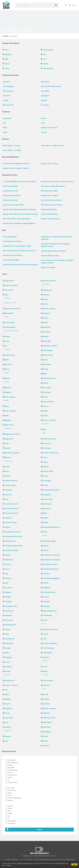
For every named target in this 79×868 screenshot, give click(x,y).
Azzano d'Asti (10, 355)
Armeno (7, 336)
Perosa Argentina (49, 439)
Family (8, 793)
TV (7, 780)
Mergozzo (46, 313)
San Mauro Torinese (50, 564)
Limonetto (46, 284)
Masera (45, 304)
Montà (45, 360)
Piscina (45, 476)
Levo (45, 624)
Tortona (46, 657)
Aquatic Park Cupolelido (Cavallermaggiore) (19, 223)
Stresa (45, 620)
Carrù (7, 499)
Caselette (8, 518)
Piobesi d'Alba (48, 471)
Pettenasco (47, 443)
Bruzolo (7, 467)
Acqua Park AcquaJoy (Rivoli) (13, 205)
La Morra (8, 727)
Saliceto (46, 546)
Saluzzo (46, 550)
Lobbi (7, 317)
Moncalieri (47, 327)
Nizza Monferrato (49, 378)
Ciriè (6, 583)
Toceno (45, 634)
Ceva (6, 574)
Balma (45, 535)
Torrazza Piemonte (50, 643)
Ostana (45, 411)
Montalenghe (48, 350)
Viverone (46, 746)
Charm (9, 795)
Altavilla (7, 298)
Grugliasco (8, 708)
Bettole (45, 661)
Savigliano (46, 588)
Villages (9, 813)
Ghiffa (7, 694)
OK (74, 864)
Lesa (45, 59)
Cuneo (7, 68)
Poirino (45, 485)
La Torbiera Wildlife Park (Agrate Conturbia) (19, 181)
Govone (46, 64)
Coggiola (8, 592)
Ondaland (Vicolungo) (49, 209)
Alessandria (7, 118)
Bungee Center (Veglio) (50, 195)
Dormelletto (9, 643)
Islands (9, 808)
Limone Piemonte (49, 281)
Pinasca (46, 462)
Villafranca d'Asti (49, 718)
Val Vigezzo (45, 96)
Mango (45, 299)
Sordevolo (46, 601)
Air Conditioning (11, 763)
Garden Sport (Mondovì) (12, 195)
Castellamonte (10, 541)
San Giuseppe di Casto (12, 331)
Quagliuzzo (47, 495)
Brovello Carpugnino (12, 453)
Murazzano (47, 364)
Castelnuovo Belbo (11, 550)
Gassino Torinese (11, 685)
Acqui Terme (9, 281)
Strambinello (47, 615)
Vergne (7, 373)
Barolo (7, 369)
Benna (7, 406)
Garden (9, 777)
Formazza (8, 667)
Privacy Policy (56, 860)
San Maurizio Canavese (51, 555)
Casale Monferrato (12, 508)
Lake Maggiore (8, 86)
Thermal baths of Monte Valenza (53, 251)
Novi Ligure (47, 388)
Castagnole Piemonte (13, 532)
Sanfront (46, 574)
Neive (45, 374)
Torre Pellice (47, 653)
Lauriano (8, 736)
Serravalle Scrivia (49, 592)
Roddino (46, 518)
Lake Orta (6, 96)
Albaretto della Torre (12, 309)
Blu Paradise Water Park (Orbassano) (17, 219)
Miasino (46, 318)
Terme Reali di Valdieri (11, 260)
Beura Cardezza (10, 411)
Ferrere (7, 662)
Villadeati (46, 713)
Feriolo (7, 382)
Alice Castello (10, 323)
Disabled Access (12, 770)
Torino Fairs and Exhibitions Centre (16, 164)
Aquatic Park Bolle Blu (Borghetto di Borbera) (20, 209)
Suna (45, 689)
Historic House (11, 790)
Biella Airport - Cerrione (11, 146)
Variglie (7, 349)
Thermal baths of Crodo (50, 256)
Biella (5, 128)
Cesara (7, 569)
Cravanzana (9, 611)
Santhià (46, 583)
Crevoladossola (10, 625)
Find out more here (23, 863)
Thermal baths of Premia (12, 241)
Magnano (46, 295)
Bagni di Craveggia (48, 267)
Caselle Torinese (11, 522)
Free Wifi (9, 772)
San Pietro (46, 424)
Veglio (45, 671)
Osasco (45, 406)
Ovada (45, 416)
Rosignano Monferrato (51, 527)
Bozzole (7, 448)
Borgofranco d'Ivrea (12, 434)
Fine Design (10, 788)
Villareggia (47, 732)
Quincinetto (47, 504)
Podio (7, 400)
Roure (45, 532)
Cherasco (8, 578)
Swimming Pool (11, 775)
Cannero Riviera (10, 485)
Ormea (45, 397)
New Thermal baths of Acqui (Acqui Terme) (19, 251)
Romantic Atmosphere (13, 798)
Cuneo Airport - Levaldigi (12, 150)
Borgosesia (9, 439)
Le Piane (46, 675)
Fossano (8, 671)
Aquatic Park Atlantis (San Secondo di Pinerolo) (20, 214)
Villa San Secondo (49, 708)
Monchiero (47, 332)
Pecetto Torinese (49, 420)
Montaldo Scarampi (50, 346)
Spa (8, 816)
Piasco (45, 457)
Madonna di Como (11, 303)
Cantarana (8, 490)
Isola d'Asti (9, 718)
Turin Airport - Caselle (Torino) (52, 146)
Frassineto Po (10, 681)
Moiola (45, 323)
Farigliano (8, 657)
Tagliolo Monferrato (50, 629)
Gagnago (8, 428)
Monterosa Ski (8, 105)
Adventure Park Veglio (49, 191)
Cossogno (8, 601)
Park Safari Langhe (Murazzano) (53, 186)
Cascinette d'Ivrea (11, 513)
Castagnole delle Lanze (13, 536)
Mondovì (8, 54)
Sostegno (46, 606)
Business (9, 800)
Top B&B (5, 36)
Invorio (7, 713)
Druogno (8, 648)
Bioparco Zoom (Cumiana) (51, 219)
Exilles (7, 653)
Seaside (9, 806)
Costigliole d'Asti (11, 606)
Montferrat (45, 82)
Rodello (45, 522)
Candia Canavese (11, 481)
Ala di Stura (9, 290)
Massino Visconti (49, 309)
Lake (8, 811)
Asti (44, 54)
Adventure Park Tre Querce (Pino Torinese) (57, 181)
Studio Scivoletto (12, 860)
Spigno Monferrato (50, 611)
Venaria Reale (48, 50)
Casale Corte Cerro (11, 504)
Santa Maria (9, 731)
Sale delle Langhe (49, 541)
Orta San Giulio (48, 402)
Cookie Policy (70, 860)
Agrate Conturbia (11, 285)
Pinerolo (46, 467)
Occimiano (47, 392)
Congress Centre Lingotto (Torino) (16, 168)
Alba (6, 59)
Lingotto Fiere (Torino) (49, 164)
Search (24, 830)
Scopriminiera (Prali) (10, 191)
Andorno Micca (10, 327)
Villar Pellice (47, 722)
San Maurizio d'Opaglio (51, 560)
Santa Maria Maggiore (51, 578)
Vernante (46, 699)
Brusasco (8, 457)
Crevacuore (9, 620)
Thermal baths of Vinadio (12, 255)
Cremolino (8, 615)
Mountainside (11, 821)
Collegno (8, 597)
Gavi (6, 690)
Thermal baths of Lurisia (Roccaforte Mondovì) (20, 265)
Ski (7, 818)
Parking (9, 765)
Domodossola (48, 68)
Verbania (46, 685)
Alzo (45, 433)
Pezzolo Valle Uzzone (51, 453)
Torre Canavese (49, 648)
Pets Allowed (11, 760)
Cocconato (8, 588)
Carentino (8, 495)
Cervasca (8, 564)
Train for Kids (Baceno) (49, 214)
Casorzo (8, 527)
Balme (7, 360)
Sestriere (46, 597)
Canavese (6, 82)
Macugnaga (47, 290)
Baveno (7, 378)
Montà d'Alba (48, 355)
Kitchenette (10, 767)
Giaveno (8, 699)
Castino (7, 555)
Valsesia (44, 100)
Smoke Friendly (11, 782)
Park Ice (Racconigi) (10, 200)
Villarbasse (47, 727)
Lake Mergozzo (8, 91)
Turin (7, 50)
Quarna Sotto (48, 499)
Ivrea (6, 722)
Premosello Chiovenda (51, 490)
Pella (44, 429)
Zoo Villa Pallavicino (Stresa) (51, 200)
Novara (44, 118)
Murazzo (8, 675)
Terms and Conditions (42, 860)
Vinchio (45, 741)
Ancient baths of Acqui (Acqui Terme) (17, 246)
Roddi (45, 513)
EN (74, 5)
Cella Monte (9, 560)
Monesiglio (47, 341)
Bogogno (8, 420)
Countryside (10, 823)
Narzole (46, 369)
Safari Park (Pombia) (10, 186)
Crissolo (7, 629)
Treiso (45, 667)
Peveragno (47, 448)
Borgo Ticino (9, 425)
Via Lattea (45, 105)
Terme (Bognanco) (10, 237)
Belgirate (8, 392)
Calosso (7, 476)
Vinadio (45, 736)
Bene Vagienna (10, 397)
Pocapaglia (47, 481)
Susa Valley (45, 91)
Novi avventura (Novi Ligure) (52, 205)
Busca (7, 471)
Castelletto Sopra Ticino (14, 546)
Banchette (8, 364)
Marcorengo (9, 461)
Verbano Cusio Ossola (49, 128)
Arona (7, 64)
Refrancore (47, 508)
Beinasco (8, 388)
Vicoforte (46, 704)
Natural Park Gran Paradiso (51, 86)
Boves (7, 443)
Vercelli (44, 132)
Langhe (6, 100)
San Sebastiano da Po (51, 569)
